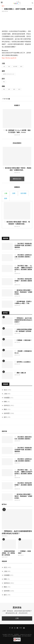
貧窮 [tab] (14, 193)
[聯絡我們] (24, 628)
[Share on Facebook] (3, 99)
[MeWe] (21, 628)
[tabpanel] (17, 215)
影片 (3, 6)
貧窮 (9, 67)
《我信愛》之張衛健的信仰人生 (23, 352)
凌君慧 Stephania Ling (9, 74)
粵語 (4, 82)
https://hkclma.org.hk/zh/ (9, 58)
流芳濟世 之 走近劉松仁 (23, 362)
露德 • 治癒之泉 (20, 373)
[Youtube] (17, 628)
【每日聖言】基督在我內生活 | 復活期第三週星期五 (23, 438)
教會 (5, 409)
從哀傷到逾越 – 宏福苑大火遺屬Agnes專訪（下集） (23, 302)
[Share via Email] (9, 99)
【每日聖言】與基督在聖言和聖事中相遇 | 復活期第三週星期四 (23, 245)
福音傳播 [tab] (23, 193)
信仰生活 (7, 406)
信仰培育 (7, 413)
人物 (4, 67)
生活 (5, 390)
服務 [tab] (6, 199)
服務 (21, 67)
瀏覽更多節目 (17, 179)
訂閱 (17, 618)
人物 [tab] (6, 193)
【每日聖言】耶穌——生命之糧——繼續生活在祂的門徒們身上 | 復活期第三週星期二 (23, 269)
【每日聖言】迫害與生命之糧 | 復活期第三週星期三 (23, 256)
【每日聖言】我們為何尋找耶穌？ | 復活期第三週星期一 (23, 281)
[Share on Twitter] (5, 99)
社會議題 (7, 398)
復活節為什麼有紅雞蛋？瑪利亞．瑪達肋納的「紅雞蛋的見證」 (23, 292)
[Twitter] (12, 628)
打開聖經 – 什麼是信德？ (23, 340)
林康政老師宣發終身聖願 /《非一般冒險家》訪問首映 (23, 330)
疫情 (19, 89)
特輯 (5, 402)
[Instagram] (15, 628)
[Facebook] (10, 628)
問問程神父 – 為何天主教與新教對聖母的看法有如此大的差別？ (23, 320)
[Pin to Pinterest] (7, 99)
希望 (4, 89)
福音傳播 (15, 67)
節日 (5, 417)
